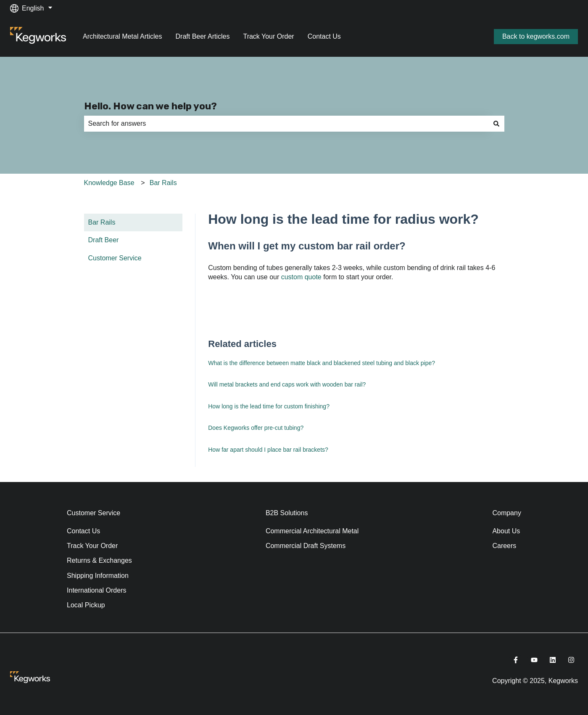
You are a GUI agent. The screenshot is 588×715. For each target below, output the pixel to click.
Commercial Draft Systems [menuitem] (306, 546)
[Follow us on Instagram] (571, 660)
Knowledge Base (109, 183)
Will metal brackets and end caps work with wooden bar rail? (287, 384)
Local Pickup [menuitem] (86, 605)
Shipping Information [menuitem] (98, 576)
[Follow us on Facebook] (516, 660)
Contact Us (324, 36)
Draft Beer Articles (203, 36)
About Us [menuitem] (506, 531)
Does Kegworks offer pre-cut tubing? (256, 428)
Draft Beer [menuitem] (104, 240)
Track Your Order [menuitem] (92, 546)
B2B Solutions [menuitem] (287, 513)
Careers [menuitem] (504, 546)
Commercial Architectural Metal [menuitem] (312, 531)
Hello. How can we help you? (150, 106)
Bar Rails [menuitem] (102, 222)
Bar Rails (163, 183)
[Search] (496, 124)
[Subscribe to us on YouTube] (534, 660)
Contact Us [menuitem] (83, 531)
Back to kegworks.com (536, 36)
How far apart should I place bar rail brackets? (268, 450)
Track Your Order (268, 36)
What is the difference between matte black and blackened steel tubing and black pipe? (322, 363)
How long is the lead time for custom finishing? (269, 406)
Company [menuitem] (506, 513)
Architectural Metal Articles (123, 36)
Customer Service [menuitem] (115, 258)
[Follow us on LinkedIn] (553, 660)
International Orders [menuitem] (96, 590)
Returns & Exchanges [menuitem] (99, 560)
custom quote (301, 277)
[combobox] (286, 124)
